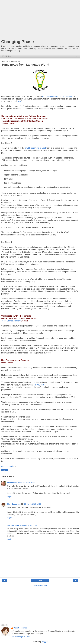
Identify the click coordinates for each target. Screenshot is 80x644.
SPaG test (40, 385)
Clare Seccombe (14, 504)
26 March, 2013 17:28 (28, 525)
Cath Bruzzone (13, 525)
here (20, 101)
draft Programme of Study (36, 148)
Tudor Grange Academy (11, 321)
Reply (9, 497)
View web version (40, 585)
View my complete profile (21, 637)
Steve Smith (12, 483)
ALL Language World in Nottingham (57, 96)
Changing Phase (18, 42)
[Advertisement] (40, 20)
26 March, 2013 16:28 (33, 504)
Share (4, 470)
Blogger (45, 642)
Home (40, 581)
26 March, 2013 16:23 (26, 483)
